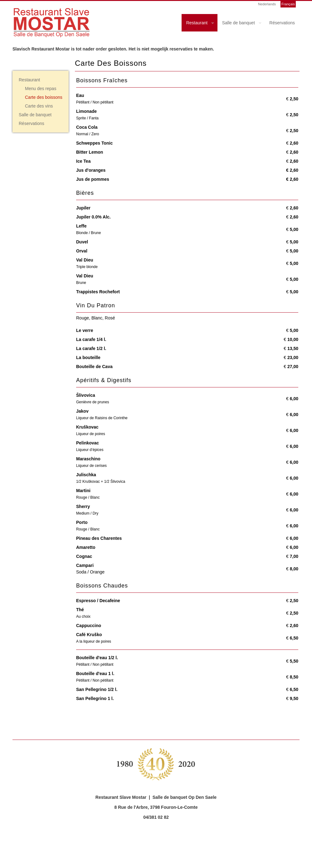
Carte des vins (39, 106)
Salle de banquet (239, 24)
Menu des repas (41, 89)
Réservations (282, 23)
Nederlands (267, 4)
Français (288, 4)
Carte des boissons (44, 97)
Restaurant (198, 24)
